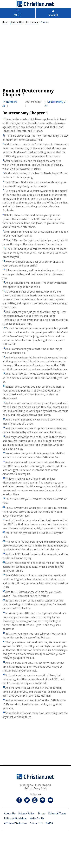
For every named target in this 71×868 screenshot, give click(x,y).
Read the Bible (17, 22)
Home (5, 22)
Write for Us (37, 818)
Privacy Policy (26, 814)
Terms (41, 814)
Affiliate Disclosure (15, 823)
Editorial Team (57, 814)
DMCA (49, 823)
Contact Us (36, 823)
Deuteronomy (32, 22)
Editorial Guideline (15, 818)
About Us (10, 814)
